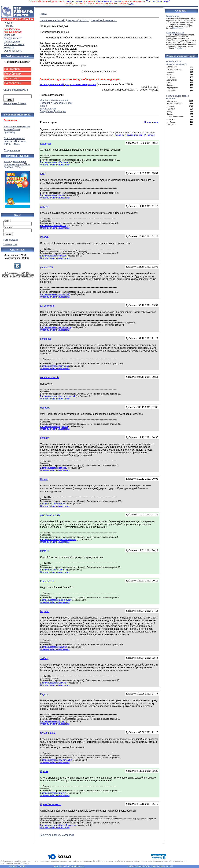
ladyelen (45, 611)
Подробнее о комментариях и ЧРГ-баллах (134, 135)
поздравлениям (75, 1)
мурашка (45, 408)
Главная (8, 23)
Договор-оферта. (17, 866)
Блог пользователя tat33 (52, 195)
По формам (12, 78)
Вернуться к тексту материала (57, 835)
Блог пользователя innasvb (53, 256)
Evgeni (44, 694)
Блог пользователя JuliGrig (53, 683)
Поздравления (12, 150)
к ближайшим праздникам (109, 1)
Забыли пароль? (10, 245)
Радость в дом (48, 108)
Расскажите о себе (175, 33)
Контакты (9, 48)
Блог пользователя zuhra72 (53, 570)
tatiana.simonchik (50, 377)
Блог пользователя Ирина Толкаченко (59, 825)
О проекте (10, 35)
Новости (9, 26)
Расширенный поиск (15, 103)
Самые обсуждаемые (16, 90)
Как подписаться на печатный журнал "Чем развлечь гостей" (17, 184)
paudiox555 (46, 267)
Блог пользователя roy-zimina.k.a (56, 760)
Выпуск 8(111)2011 (78, 20)
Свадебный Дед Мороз (53, 111)
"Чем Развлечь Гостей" (53, 20)
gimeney (45, 438)
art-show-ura (47, 306)
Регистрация (11, 240)
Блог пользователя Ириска (53, 793)
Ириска (44, 771)
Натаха (44, 479)
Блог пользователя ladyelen (54, 647)
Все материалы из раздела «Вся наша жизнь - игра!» (15, 141)
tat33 (43, 174)
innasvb (44, 237)
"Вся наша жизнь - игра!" (158, 1)
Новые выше (151, 122)
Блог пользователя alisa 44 (53, 226)
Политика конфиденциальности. (68, 866)
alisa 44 (44, 207)
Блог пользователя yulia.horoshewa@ (58, 540)
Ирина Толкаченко (51, 804)
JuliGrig (44, 658)
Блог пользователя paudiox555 (55, 294)
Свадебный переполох (104, 20)
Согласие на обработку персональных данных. (150, 866)
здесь (131, 4)
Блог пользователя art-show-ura (56, 327)
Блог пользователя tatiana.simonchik (58, 396)
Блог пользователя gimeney (54, 468)
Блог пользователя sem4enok (54, 366)
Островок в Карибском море (56, 103)
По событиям (13, 83)
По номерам (12, 69)
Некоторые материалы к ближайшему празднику (17, 129)
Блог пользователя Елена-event (56, 600)
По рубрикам (13, 74)
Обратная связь (13, 51)
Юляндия (45, 143)
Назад (43, 14)
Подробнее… (178, 28)
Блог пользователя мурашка (54, 426)
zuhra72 (45, 551)
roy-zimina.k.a (48, 733)
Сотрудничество (13, 38)
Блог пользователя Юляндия (54, 162)
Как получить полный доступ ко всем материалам (68, 84)
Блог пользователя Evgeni (53, 721)
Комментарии (173, 16)
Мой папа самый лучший (54, 100)
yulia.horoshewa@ (50, 515)
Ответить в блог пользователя (55, 165)
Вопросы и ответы (14, 44)
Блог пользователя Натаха (53, 504)
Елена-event (47, 581)
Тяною (43, 106)
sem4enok (46, 339)
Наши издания (12, 41)
